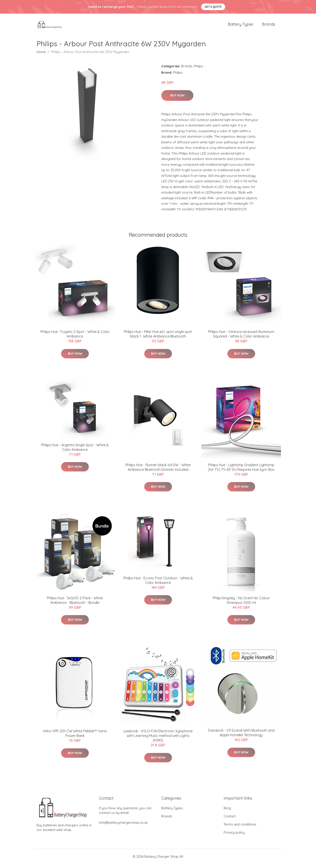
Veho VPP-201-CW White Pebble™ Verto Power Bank (75, 737)
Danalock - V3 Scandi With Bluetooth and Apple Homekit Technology (241, 736)
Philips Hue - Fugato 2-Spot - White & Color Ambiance (75, 338)
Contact (230, 820)
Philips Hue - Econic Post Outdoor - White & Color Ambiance (158, 584)
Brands (269, 26)
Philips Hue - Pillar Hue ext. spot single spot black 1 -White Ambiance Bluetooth (158, 338)
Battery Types (241, 26)
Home (41, 56)
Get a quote (213, 7)
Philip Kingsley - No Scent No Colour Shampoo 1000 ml (241, 604)
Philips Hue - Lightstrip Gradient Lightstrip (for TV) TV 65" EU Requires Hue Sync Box (241, 471)
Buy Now (177, 99)
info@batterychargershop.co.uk (123, 826)
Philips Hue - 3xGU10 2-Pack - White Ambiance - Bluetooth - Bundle (75, 604)
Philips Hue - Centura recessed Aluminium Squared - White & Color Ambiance (241, 338)
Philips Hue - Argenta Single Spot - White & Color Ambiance (75, 451)
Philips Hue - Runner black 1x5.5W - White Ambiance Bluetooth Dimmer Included (158, 471)
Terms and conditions (240, 828)
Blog (227, 812)
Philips (198, 70)
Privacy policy (234, 836)
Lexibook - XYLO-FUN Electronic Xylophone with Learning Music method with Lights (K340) (158, 740)
